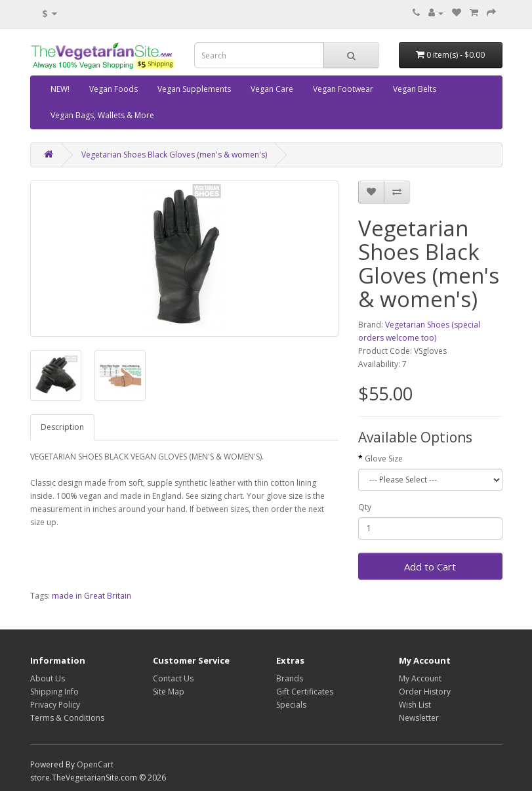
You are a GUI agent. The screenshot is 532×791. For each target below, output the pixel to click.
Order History (425, 692)
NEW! (60, 89)
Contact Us (173, 678)
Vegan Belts (415, 89)
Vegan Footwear (343, 89)
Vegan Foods (113, 89)
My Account (420, 678)
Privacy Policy (55, 705)
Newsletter (419, 718)
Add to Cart (430, 567)
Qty (365, 507)
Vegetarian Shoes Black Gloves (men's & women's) (174, 155)
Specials (291, 705)
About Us (48, 678)
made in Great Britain (92, 596)
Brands (290, 678)
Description (62, 427)
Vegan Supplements (194, 89)
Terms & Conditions (67, 718)
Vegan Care (272, 89)
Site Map (169, 692)
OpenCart (95, 764)
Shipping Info (54, 692)
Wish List (415, 705)
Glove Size (384, 459)
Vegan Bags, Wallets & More (102, 115)
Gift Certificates (305, 692)
